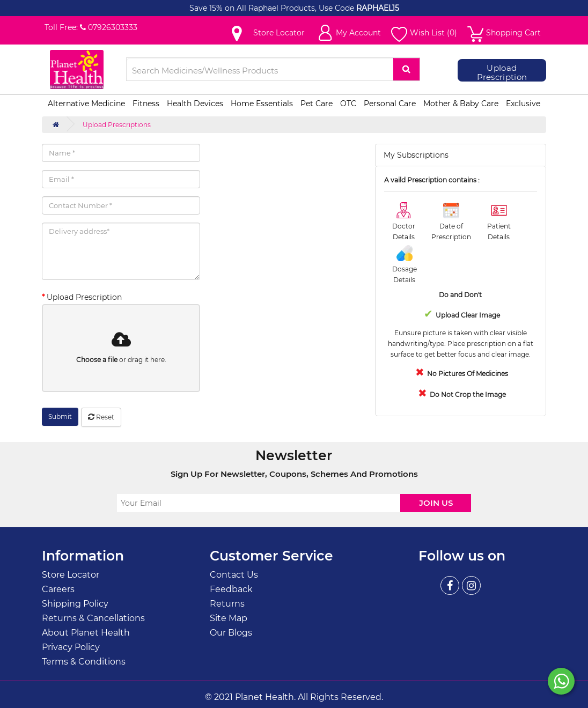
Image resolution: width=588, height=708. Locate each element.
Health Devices (195, 104)
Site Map (229, 618)
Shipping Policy (75, 604)
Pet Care (317, 104)
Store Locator (71, 575)
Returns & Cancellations (93, 618)
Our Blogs (231, 633)
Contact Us (234, 575)
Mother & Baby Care (461, 104)
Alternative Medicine (86, 104)
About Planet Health (86, 633)
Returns (227, 604)
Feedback (231, 589)
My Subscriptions (416, 155)
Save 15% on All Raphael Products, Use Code (273, 8)
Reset (101, 417)
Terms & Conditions (84, 662)
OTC (348, 104)
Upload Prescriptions (117, 125)
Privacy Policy (71, 647)
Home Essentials (262, 104)
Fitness (146, 104)
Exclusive (523, 104)
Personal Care (390, 104)
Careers (58, 589)
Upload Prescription (502, 73)
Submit (60, 416)
